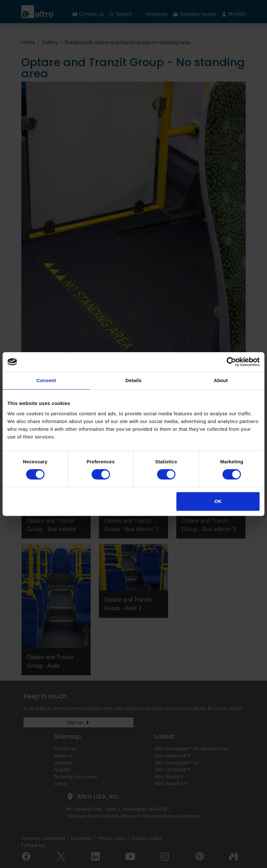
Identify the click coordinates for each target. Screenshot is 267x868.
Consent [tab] (46, 380)
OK (218, 501)
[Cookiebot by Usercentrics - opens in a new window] (231, 362)
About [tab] (221, 380)
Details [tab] (133, 380)
